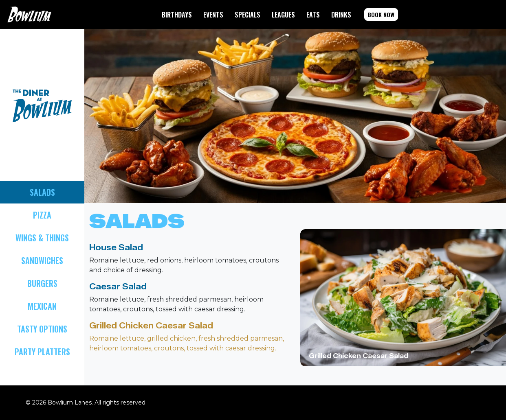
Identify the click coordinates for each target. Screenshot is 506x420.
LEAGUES (283, 15)
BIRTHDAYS (177, 15)
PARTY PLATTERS (42, 352)
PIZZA (42, 215)
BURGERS (42, 283)
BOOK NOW (381, 14)
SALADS (42, 192)
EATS (313, 15)
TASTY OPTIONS (42, 329)
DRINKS (341, 15)
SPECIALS (247, 15)
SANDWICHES (42, 260)
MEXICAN (42, 306)
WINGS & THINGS (42, 238)
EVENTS (213, 15)
